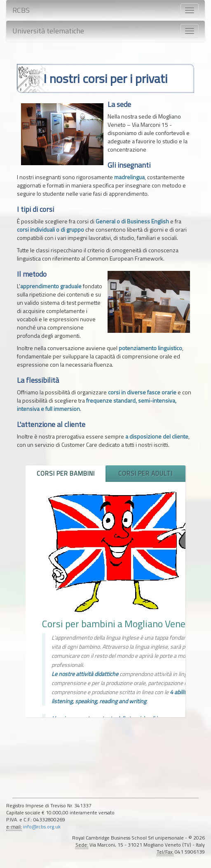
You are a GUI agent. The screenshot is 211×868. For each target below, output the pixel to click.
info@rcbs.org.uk (42, 827)
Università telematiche (48, 31)
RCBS (21, 10)
